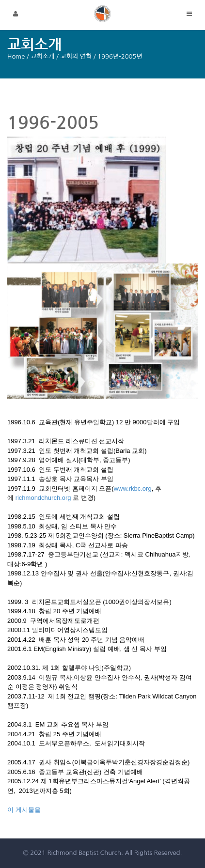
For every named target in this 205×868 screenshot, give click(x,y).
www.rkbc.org (133, 488)
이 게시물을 (24, 810)
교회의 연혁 (76, 56)
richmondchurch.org (43, 498)
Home (16, 56)
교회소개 (42, 56)
